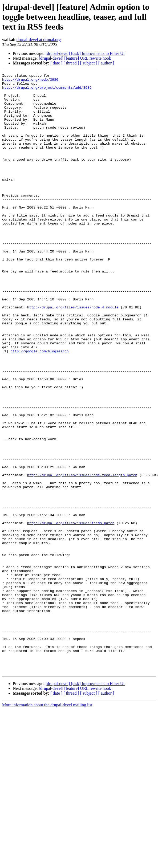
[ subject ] (89, 63)
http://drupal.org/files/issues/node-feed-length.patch (82, 556)
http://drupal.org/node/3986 (30, 81)
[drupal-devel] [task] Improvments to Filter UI (85, 53)
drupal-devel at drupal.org (39, 40)
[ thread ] (71, 63)
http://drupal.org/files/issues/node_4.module (73, 354)
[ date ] (56, 63)
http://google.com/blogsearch (39, 407)
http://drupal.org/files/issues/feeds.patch (71, 613)
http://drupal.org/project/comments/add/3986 (47, 91)
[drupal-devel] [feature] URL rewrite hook (75, 58)
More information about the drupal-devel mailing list (47, 825)
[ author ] (106, 63)
